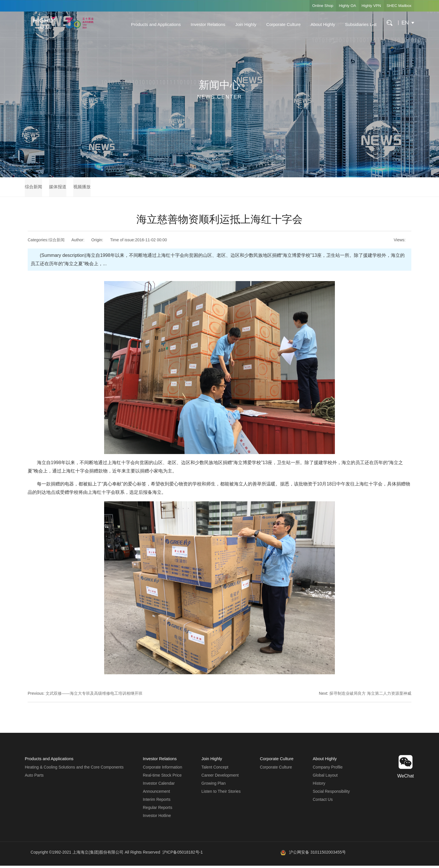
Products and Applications (152, 24)
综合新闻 (34, 188)
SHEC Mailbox (397, 6)
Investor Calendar (158, 786)
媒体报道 (63, 188)
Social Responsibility (331, 794)
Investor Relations (204, 24)
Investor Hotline (156, 818)
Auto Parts (34, 778)
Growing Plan (213, 786)
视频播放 (93, 188)
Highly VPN (365, 6)
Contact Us (323, 802)
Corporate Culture (280, 24)
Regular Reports (157, 810)
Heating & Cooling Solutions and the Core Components (74, 770)
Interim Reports (156, 802)
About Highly (319, 24)
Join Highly (242, 24)
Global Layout (325, 778)
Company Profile (328, 770)
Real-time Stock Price (162, 778)
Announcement (156, 794)
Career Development (220, 778)
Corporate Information (162, 770)
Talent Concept (214, 770)
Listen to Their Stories (221, 794)
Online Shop (307, 6)
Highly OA (336, 6)
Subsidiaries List (357, 24)
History (319, 786)
